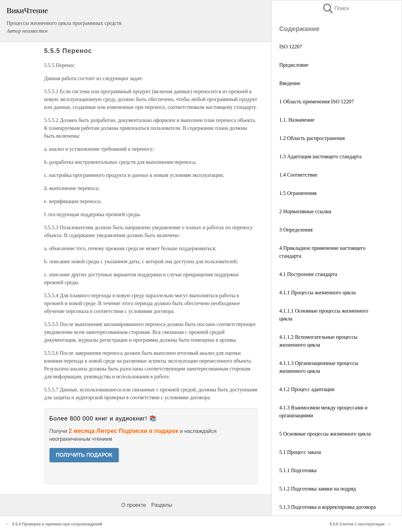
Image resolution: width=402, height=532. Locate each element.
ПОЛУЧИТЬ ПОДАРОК (84, 455)
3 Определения (296, 230)
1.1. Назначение (297, 120)
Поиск (336, 8)
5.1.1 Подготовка (298, 470)
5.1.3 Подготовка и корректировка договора (328, 507)
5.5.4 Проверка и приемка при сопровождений (57, 524)
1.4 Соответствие (298, 175)
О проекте (134, 505)
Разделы (162, 505)
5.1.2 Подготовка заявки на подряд (318, 489)
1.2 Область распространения (312, 138)
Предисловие (294, 65)
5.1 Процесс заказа (300, 452)
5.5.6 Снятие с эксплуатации (357, 524)
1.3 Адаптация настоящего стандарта (320, 156)
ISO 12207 (291, 47)
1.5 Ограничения (298, 193)
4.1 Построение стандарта (308, 274)
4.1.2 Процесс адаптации (307, 389)
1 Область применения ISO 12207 (317, 102)
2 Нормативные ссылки (305, 211)
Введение (290, 83)
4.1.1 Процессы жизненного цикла (317, 292)
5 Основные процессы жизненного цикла (325, 434)
